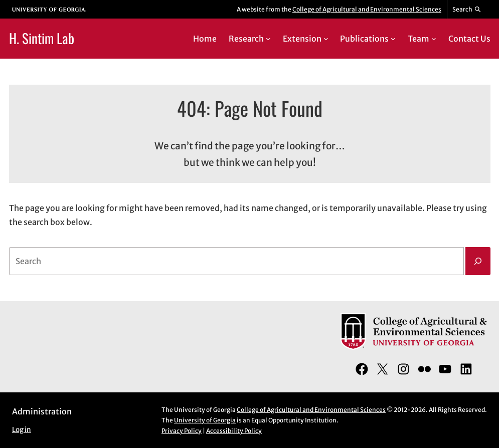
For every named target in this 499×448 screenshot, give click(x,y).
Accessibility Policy (234, 431)
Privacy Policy (182, 431)
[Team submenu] (434, 39)
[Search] (478, 261)
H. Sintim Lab (42, 38)
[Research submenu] (268, 39)
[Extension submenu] (326, 39)
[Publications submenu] (393, 39)
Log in (22, 430)
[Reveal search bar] (467, 10)
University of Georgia (205, 420)
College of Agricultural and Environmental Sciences (367, 9)
